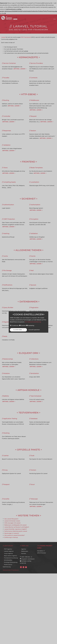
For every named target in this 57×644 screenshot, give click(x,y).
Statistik (23, 325)
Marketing (30, 325)
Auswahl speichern (34, 330)
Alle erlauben (18, 330)
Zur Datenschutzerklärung (33, 322)
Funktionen (15, 325)
